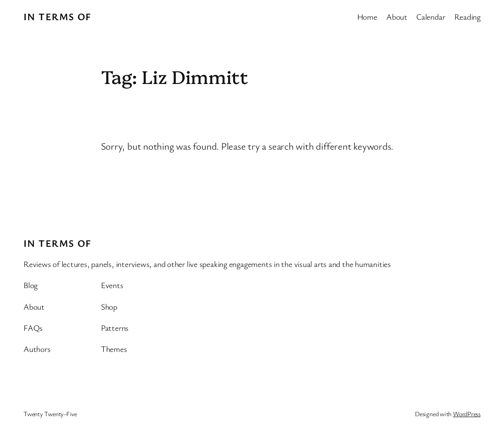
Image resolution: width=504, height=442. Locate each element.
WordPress (467, 414)
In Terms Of (57, 16)
